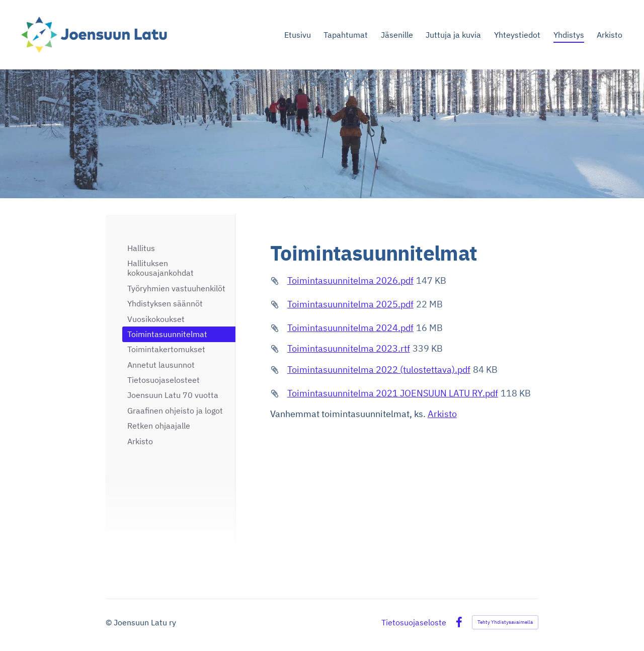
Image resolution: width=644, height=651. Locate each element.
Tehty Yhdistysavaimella (505, 622)
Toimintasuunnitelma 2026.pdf (350, 280)
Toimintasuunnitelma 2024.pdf (350, 328)
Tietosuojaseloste (414, 622)
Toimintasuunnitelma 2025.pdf (350, 304)
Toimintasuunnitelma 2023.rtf (349, 348)
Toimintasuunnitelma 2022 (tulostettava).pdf (379, 370)
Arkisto (442, 414)
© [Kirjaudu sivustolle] (110, 622)
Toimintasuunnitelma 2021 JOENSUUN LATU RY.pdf (393, 393)
